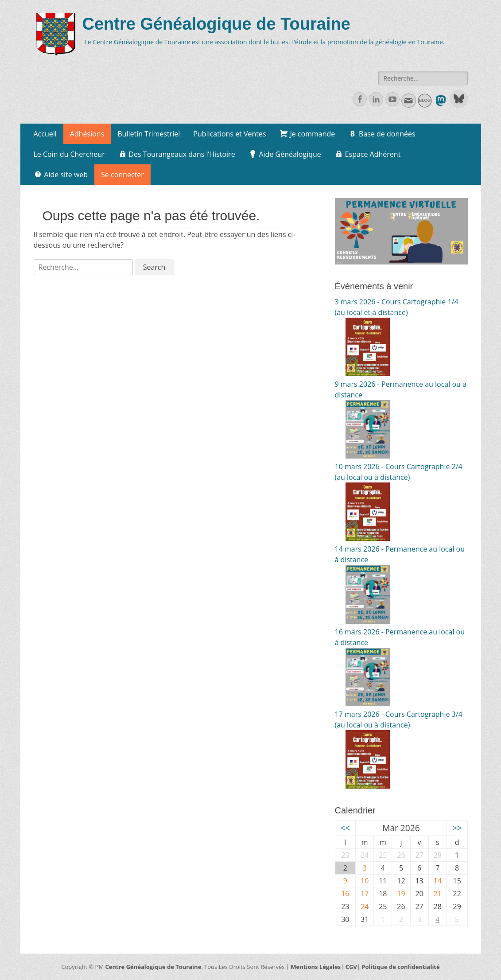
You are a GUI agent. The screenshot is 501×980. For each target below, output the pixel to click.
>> (457, 828)
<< (345, 828)
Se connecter (122, 175)
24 (365, 906)
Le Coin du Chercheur (69, 154)
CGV (351, 967)
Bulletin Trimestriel (149, 134)
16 (345, 894)
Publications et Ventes (229, 134)
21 (438, 894)
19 (401, 894)
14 (438, 881)
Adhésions (87, 134)
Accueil (45, 134)
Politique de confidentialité (400, 967)
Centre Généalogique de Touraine (216, 24)
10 (365, 881)
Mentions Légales (316, 967)
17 (365, 894)
